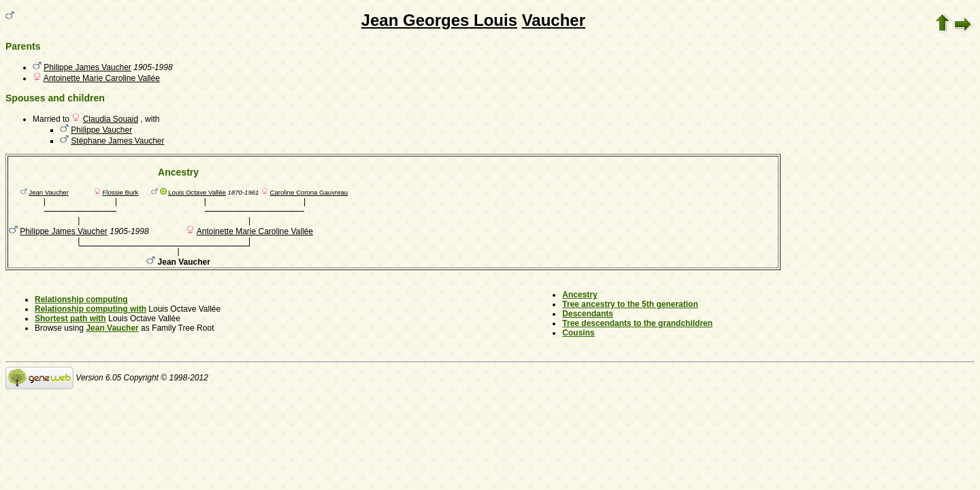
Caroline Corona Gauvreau (309, 192)
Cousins (578, 333)
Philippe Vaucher (101, 130)
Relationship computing (81, 299)
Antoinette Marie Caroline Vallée (102, 78)
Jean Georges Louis (439, 20)
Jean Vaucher (49, 192)
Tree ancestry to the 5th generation (630, 304)
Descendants (588, 314)
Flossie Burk (120, 192)
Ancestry (579, 295)
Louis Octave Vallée (197, 192)
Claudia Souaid (111, 119)
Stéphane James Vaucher (117, 141)
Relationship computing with (91, 309)
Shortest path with (70, 318)
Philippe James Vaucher (87, 67)
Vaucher (554, 20)
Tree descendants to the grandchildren (637, 323)
